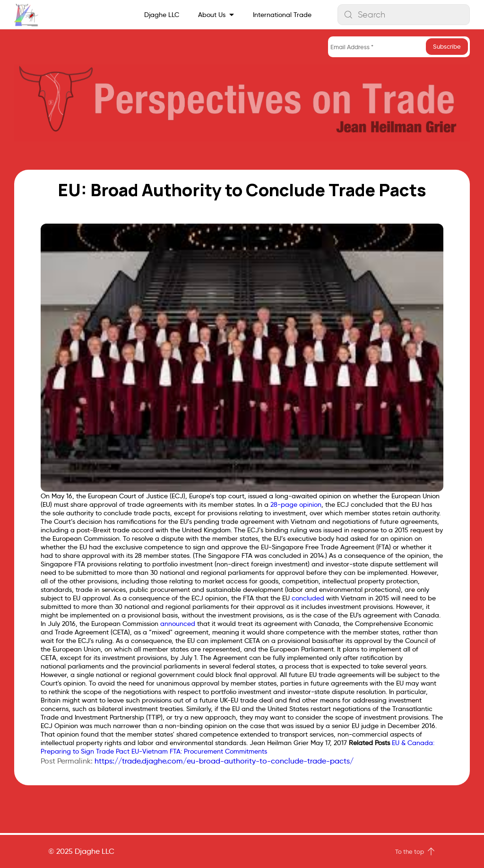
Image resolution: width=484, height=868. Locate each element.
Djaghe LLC (162, 15)
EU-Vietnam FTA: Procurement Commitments (199, 751)
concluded (308, 598)
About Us (212, 15)
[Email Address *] (399, 47)
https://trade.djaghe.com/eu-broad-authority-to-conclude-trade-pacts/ (224, 761)
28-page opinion (296, 504)
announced (178, 624)
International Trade (282, 15)
